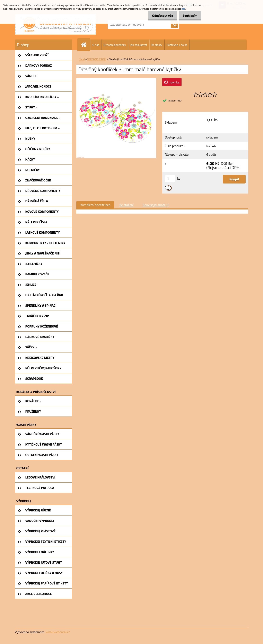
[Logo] (55, 24)
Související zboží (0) (156, 205)
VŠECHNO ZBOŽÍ (97, 59)
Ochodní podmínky (115, 45)
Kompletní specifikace (95, 205)
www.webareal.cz (58, 632)
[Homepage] (86, 45)
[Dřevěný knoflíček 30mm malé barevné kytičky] (116, 80)
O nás (96, 45)
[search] (175, 25)
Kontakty (157, 45)
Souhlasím (189, 16)
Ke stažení (126, 205)
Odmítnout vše (159, 16)
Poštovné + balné (177, 45)
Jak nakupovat (139, 45)
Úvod (82, 59)
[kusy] (170, 178)
